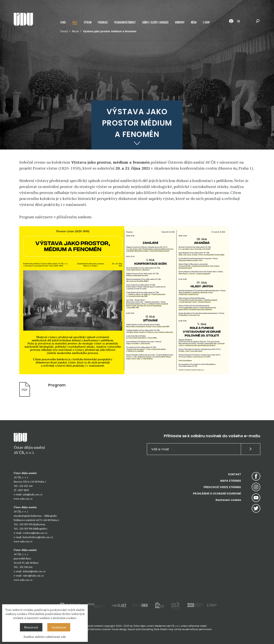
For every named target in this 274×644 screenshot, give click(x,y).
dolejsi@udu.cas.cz (34, 571)
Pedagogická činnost (125, 22)
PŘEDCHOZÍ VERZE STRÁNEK (222, 487)
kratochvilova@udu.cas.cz (38, 537)
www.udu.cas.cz (23, 499)
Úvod (64, 31)
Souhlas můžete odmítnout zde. (45, 637)
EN (239, 21)
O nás (63, 22)
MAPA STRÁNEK (231, 481)
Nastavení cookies (228, 500)
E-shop (206, 22)
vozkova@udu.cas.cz (35, 533)
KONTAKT (235, 474)
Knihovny (180, 22)
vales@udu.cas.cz (33, 576)
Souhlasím (59, 627)
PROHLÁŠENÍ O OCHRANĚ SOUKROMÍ (217, 494)
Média (194, 22)
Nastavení (31, 627)
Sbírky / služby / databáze (155, 22)
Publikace (103, 22)
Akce (75, 22)
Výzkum (88, 22)
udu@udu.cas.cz (33, 494)
